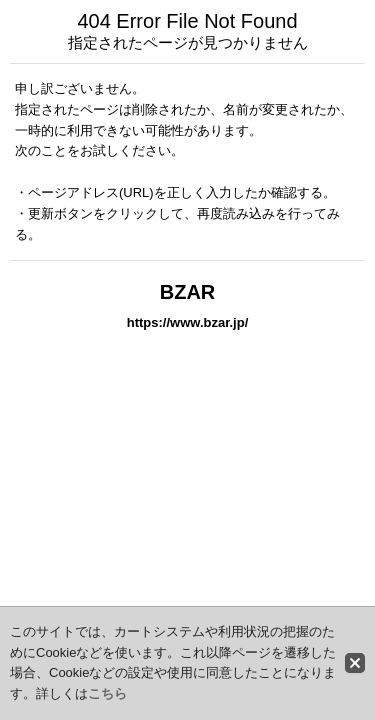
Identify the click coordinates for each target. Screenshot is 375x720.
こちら (107, 693)
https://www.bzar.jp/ (188, 322)
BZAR (188, 292)
